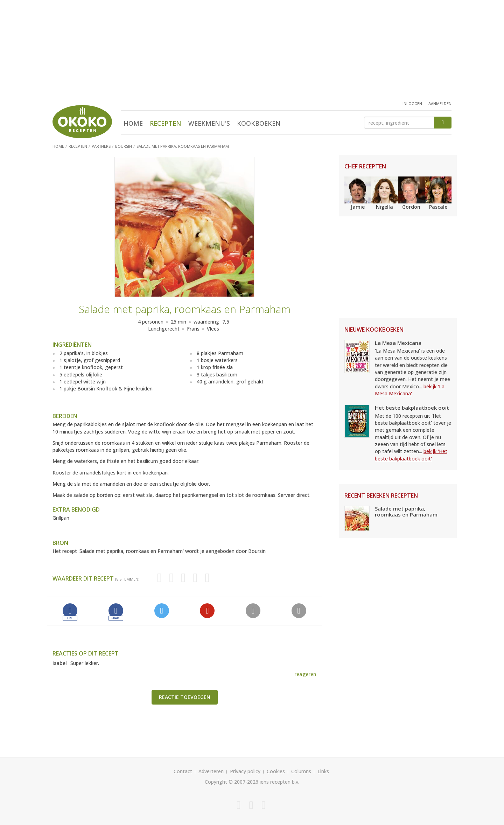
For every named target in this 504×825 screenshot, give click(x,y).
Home (133, 123)
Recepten (166, 123)
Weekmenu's (209, 123)
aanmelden (440, 103)
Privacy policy (245, 771)
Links (323, 771)
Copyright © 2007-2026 (232, 782)
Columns (301, 771)
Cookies (276, 771)
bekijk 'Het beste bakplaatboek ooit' (411, 455)
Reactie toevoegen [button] (185, 697)
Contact (183, 771)
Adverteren (211, 771)
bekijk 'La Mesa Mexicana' (410, 390)
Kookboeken (259, 123)
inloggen (412, 103)
